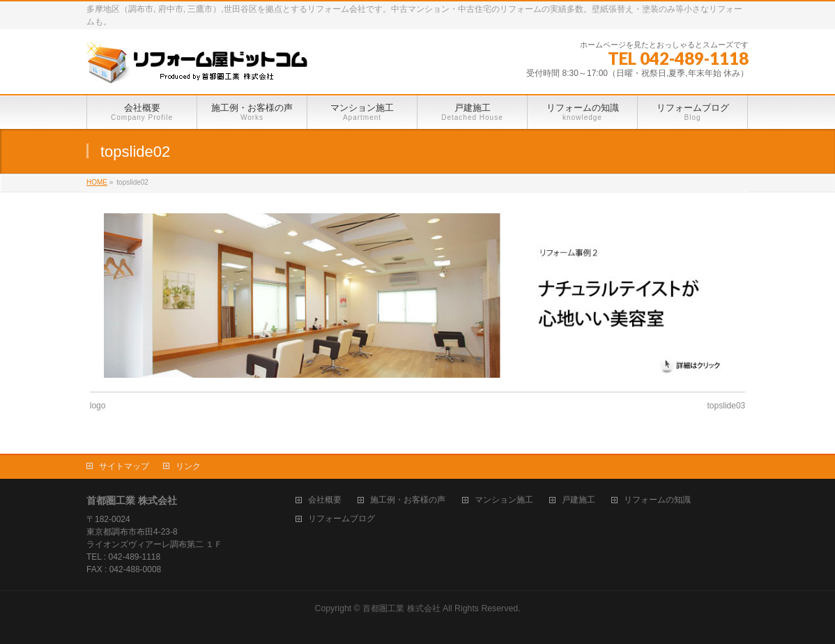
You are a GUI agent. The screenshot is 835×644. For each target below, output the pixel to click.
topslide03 (727, 406)
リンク (188, 466)
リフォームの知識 (657, 500)
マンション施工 (504, 500)
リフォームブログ (342, 519)
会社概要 (325, 500)
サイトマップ (124, 466)
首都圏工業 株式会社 (401, 608)
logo (98, 406)
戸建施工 (579, 500)
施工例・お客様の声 (408, 500)
